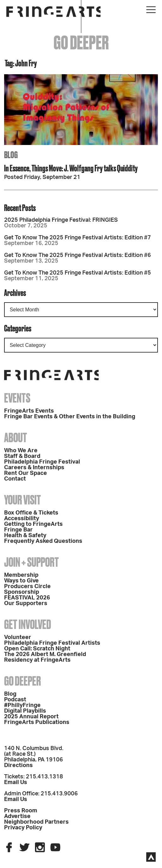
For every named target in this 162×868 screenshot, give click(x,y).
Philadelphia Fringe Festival (42, 462)
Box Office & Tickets (31, 513)
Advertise (17, 816)
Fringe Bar (18, 530)
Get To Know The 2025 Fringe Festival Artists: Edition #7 (78, 238)
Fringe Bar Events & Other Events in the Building (70, 417)
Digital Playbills (25, 711)
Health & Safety (25, 536)
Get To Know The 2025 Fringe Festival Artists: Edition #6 (78, 255)
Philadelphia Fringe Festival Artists (52, 643)
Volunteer (18, 637)
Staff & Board (22, 456)
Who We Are (21, 451)
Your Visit (23, 500)
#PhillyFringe (22, 705)
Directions (18, 765)
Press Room (21, 811)
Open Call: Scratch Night (37, 649)
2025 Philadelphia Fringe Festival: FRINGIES (61, 220)
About (16, 438)
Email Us (16, 782)
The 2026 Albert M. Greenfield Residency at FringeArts (45, 657)
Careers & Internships (34, 468)
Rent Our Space (26, 473)
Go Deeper (23, 681)
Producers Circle (27, 587)
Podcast (15, 700)
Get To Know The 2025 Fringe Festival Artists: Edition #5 (78, 273)
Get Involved (28, 624)
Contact (15, 479)
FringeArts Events (29, 411)
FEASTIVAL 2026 (27, 598)
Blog (10, 694)
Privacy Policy (23, 828)
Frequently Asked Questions (43, 541)
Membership (21, 575)
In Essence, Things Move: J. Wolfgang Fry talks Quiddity (71, 168)
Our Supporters (26, 604)
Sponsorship (22, 592)
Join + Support (32, 562)
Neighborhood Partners (36, 822)
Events (17, 398)
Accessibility (22, 519)
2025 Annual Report (31, 717)
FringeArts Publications (37, 722)
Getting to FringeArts (33, 524)
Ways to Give (21, 581)
